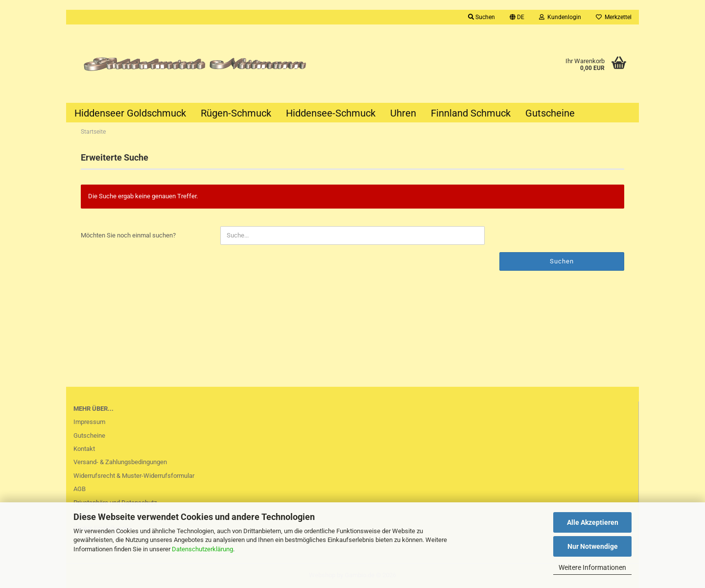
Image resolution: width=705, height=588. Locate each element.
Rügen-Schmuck (236, 113)
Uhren (403, 113)
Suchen (562, 261)
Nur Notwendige (593, 546)
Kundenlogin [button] (560, 17)
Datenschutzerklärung (202, 549)
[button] (517, 17)
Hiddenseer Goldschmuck (130, 113)
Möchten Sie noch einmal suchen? (128, 235)
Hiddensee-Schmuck (331, 113)
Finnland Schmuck (471, 113)
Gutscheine (550, 113)
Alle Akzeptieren (593, 522)
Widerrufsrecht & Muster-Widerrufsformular (134, 476)
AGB (80, 489)
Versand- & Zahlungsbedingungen (120, 462)
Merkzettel (614, 17)
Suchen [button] (482, 17)
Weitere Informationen (592, 567)
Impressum (89, 422)
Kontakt (84, 449)
